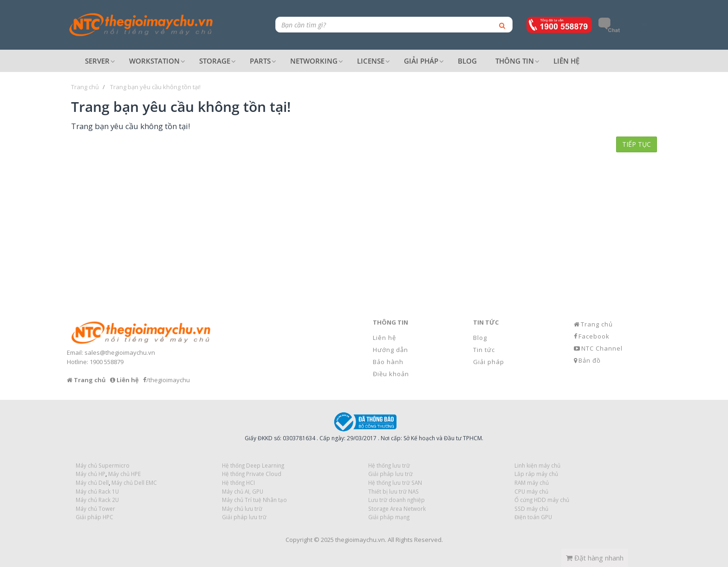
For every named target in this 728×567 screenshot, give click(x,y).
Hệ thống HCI (238, 482)
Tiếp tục (637, 144)
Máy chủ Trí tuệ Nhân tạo (254, 500)
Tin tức (484, 350)
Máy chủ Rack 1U (97, 491)
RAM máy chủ (532, 482)
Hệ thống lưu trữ (389, 465)
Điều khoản (391, 374)
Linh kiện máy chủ (537, 465)
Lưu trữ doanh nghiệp (396, 500)
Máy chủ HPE (124, 474)
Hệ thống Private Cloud (252, 474)
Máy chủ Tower (95, 508)
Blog (480, 338)
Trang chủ (597, 324)
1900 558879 (107, 362)
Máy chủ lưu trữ (242, 508)
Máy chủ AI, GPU (243, 491)
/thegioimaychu (168, 380)
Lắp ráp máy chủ (536, 474)
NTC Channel (602, 348)
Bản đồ (590, 360)
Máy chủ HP (91, 474)
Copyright (299, 540)
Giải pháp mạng (389, 517)
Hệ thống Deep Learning (253, 465)
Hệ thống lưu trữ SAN (395, 482)
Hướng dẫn (390, 350)
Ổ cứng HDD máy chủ (542, 500)
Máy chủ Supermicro (103, 465)
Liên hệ (384, 338)
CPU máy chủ (531, 491)
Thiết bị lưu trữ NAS (393, 491)
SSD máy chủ (531, 508)
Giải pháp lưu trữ (244, 517)
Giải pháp (489, 362)
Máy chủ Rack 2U (97, 500)
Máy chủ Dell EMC (134, 482)
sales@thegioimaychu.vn (120, 352)
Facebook (594, 336)
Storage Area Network (397, 508)
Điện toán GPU (533, 517)
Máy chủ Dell (92, 482)
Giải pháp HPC (94, 517)
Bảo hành (388, 362)
